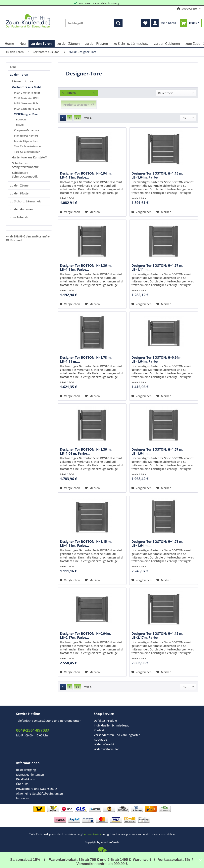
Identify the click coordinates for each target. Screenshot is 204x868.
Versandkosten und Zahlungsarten (117, 735)
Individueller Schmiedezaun (113, 725)
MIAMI (20, 125)
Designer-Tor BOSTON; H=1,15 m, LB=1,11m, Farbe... (86, 544)
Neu (13, 67)
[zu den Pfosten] (97, 44)
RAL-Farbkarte (26, 779)
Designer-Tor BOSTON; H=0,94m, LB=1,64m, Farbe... (157, 359)
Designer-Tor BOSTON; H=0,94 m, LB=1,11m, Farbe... (86, 175)
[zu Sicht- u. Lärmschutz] (131, 44)
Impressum (24, 798)
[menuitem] (94, 25)
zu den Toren (19, 75)
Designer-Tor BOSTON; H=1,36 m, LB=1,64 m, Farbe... (86, 451)
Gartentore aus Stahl (26, 87)
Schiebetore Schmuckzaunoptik (25, 175)
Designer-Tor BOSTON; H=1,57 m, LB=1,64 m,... (157, 451)
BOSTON (21, 120)
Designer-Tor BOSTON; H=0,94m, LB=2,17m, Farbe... (85, 636)
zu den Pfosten (20, 193)
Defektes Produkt (105, 721)
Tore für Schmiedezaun (27, 146)
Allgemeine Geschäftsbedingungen (40, 793)
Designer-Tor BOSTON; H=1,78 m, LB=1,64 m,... (157, 544)
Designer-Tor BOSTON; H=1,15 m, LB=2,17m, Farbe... (157, 636)
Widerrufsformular (106, 749)
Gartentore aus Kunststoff (29, 157)
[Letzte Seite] (77, 118)
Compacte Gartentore (27, 130)
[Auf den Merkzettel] (92, 212)
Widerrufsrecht (104, 744)
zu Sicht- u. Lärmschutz (26, 201)
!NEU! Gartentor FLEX (26, 103)
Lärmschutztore (23, 81)
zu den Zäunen (20, 185)
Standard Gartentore (26, 136)
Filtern (69, 93)
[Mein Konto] (165, 23)
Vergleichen (70, 212)
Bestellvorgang (26, 770)
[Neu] (23, 44)
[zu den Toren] (42, 44)
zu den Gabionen (22, 209)
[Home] (9, 44)
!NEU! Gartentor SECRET (28, 109)
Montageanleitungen (30, 775)
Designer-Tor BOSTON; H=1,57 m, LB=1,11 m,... (157, 268)
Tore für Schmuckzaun (27, 152)
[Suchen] (118, 23)
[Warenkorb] (191, 23)
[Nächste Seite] (70, 118)
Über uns (22, 784)
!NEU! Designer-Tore (26, 114)
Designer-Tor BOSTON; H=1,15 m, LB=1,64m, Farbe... (157, 175)
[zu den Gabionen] (167, 44)
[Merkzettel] (145, 23)
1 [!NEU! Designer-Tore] (63, 118)
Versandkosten (92, 834)
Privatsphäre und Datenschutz (37, 789)
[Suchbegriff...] (94, 23)
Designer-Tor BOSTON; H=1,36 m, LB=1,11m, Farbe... (86, 268)
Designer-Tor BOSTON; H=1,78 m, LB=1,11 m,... (86, 359)
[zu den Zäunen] (69, 44)
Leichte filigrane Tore (26, 141)
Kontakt (99, 730)
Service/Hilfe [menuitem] (188, 9)
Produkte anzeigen (79, 105)
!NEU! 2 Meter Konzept (27, 93)
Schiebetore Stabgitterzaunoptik (25, 165)
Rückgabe (100, 740)
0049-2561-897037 (33, 730)
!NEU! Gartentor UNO (26, 98)
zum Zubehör (19, 217)
